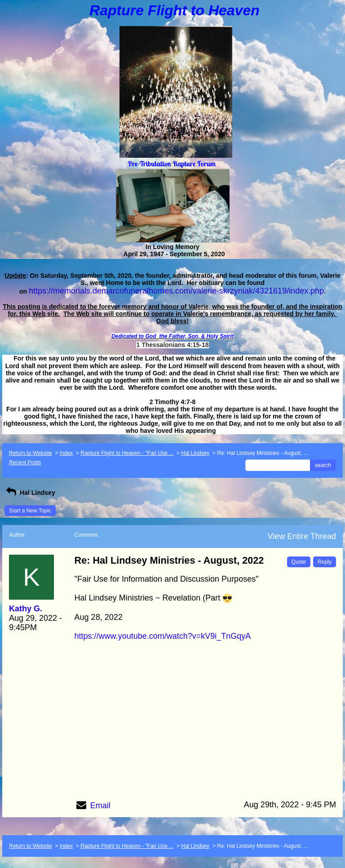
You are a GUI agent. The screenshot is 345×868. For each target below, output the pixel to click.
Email (100, 806)
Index (66, 453)
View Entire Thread (302, 536)
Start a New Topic (30, 511)
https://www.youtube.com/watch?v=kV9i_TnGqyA (163, 636)
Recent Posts (25, 463)
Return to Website (31, 453)
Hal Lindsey (195, 453)
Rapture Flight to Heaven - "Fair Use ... (127, 453)
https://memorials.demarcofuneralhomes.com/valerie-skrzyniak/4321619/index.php (176, 291)
